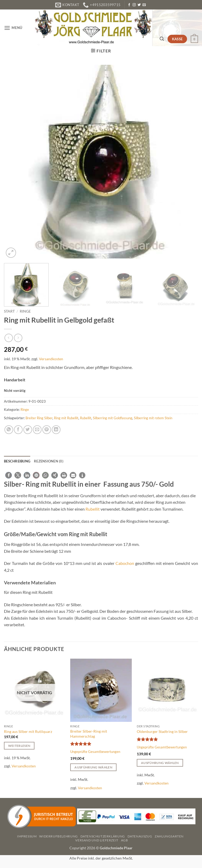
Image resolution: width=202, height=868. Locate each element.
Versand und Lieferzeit (97, 840)
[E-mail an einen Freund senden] (37, 430)
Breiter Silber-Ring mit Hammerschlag (89, 734)
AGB (125, 840)
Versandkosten (51, 359)
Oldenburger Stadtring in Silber (162, 731)
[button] (13, 28)
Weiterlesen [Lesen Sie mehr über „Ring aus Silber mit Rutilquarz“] (19, 746)
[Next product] (9, 338)
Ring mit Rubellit (66, 418)
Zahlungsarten (169, 836)
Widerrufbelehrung (58, 836)
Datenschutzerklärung (103, 836)
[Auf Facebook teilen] (18, 430)
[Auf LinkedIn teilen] (56, 430)
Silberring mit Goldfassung (113, 418)
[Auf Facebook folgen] (129, 5)
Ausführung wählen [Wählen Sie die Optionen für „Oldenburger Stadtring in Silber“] (160, 763)
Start (9, 311)
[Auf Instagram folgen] (134, 5)
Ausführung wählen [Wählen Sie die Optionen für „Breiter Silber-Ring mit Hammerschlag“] (93, 767)
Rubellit (86, 418)
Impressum (27, 836)
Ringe (25, 311)
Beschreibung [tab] (17, 461)
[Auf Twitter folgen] (139, 5)
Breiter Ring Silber (39, 418)
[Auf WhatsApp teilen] (9, 430)
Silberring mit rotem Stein (153, 418)
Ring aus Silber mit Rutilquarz (28, 731)
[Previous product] (18, 338)
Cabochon (125, 563)
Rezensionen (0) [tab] (49, 461)
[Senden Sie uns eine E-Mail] (144, 5)
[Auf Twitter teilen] (28, 430)
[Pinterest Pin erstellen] (47, 430)
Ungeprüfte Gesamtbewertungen (95, 752)
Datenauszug (140, 836)
